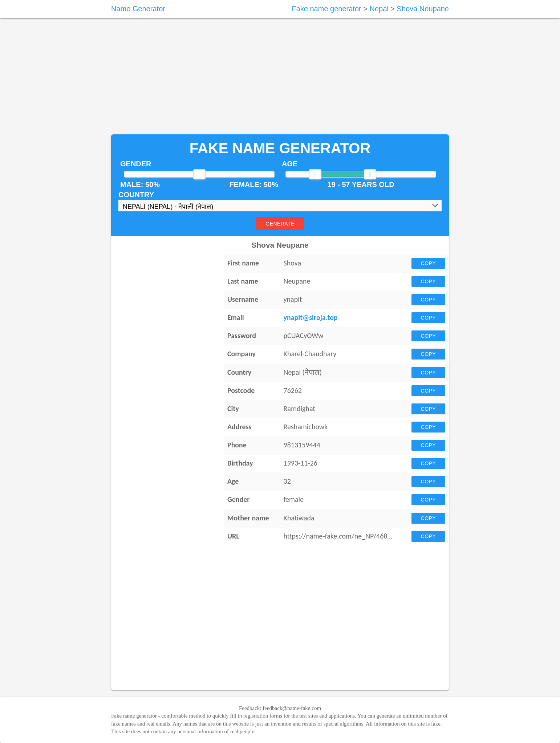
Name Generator (138, 9)
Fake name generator (326, 9)
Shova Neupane (423, 9)
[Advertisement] (280, 76)
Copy (428, 263)
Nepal (379, 9)
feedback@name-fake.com (292, 708)
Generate (280, 224)
